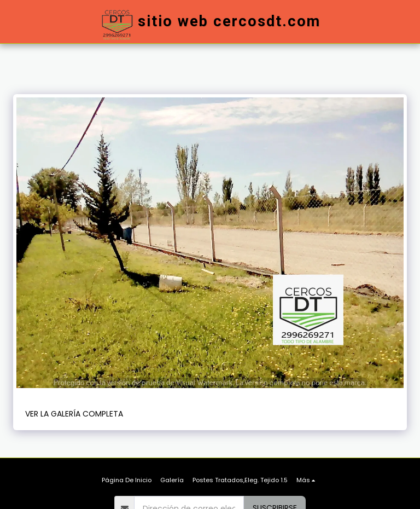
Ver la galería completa (74, 414)
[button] (356, 22)
